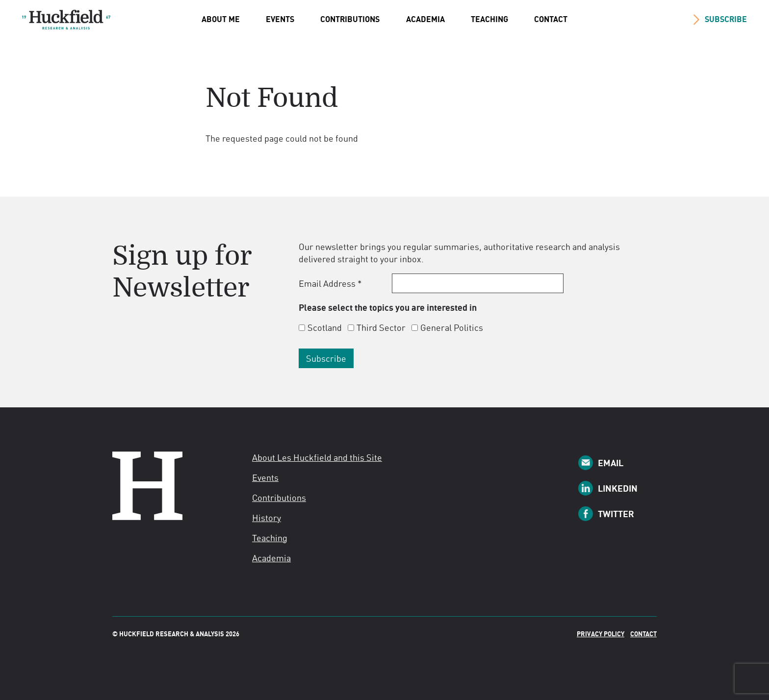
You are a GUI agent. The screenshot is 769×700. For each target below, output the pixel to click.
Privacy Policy (601, 634)
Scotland (325, 327)
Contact (551, 19)
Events (280, 19)
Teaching (489, 19)
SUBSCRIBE (726, 19)
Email (611, 463)
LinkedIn (618, 488)
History (267, 518)
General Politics (452, 327)
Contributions (350, 19)
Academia (425, 19)
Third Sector (381, 327)
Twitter (616, 514)
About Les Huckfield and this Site (317, 457)
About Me (221, 19)
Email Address (330, 283)
